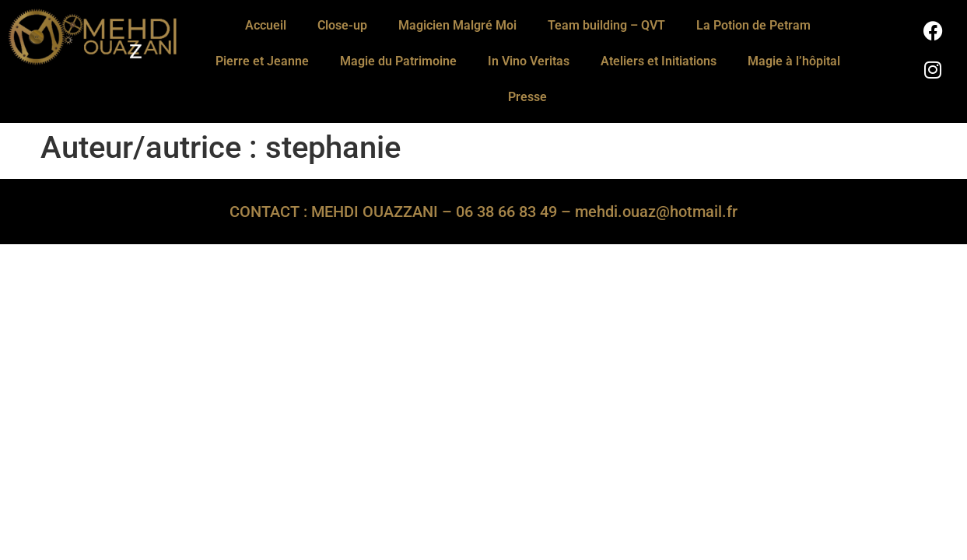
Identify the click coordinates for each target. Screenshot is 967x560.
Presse (527, 97)
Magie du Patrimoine (398, 61)
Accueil (266, 25)
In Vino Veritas (529, 61)
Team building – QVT (606, 25)
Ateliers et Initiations (659, 61)
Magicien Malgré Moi (457, 25)
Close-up (342, 25)
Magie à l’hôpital (794, 61)
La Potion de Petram (753, 25)
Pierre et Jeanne (262, 61)
